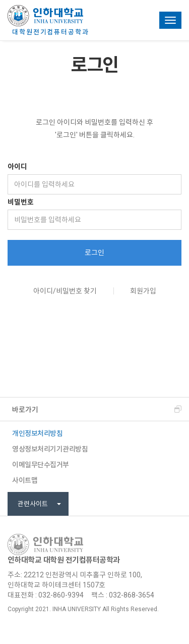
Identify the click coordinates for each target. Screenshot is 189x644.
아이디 (17, 167)
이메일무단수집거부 (41, 465)
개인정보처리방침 (37, 433)
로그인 (94, 253)
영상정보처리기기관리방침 (50, 449)
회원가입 (143, 291)
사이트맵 (25, 480)
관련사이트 (39, 504)
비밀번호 (21, 202)
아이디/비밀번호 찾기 (65, 291)
